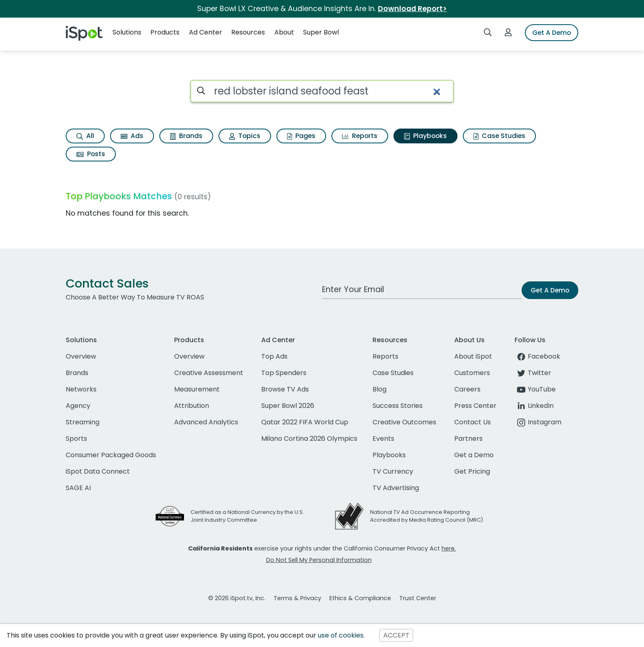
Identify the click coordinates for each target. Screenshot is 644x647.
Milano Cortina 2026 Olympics (309, 439)
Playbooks (425, 136)
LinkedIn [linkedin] (534, 406)
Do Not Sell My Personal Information (319, 560)
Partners (468, 439)
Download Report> (412, 9)
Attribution (192, 406)
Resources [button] (248, 32)
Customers (472, 373)
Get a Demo (474, 455)
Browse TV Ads (285, 389)
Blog (379, 389)
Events (383, 439)
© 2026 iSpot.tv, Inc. (237, 598)
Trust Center (418, 598)
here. (449, 548)
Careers (467, 389)
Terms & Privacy (297, 598)
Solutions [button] (127, 32)
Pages (301, 136)
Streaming (83, 422)
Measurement (197, 389)
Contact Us (473, 422)
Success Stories (398, 406)
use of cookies (341, 635)
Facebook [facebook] (537, 356)
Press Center (475, 406)
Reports (360, 136)
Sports (76, 439)
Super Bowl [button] (321, 32)
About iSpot (473, 356)
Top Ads (274, 356)
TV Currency (393, 471)
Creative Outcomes (404, 422)
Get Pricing (472, 471)
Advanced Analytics (206, 422)
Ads (132, 136)
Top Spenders (284, 373)
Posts (91, 154)
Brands (186, 136)
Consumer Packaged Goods (111, 455)
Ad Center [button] (206, 32)
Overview (81, 356)
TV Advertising (396, 488)
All (85, 136)
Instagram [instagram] (538, 422)
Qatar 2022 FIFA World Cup (305, 422)
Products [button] (165, 32)
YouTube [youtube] (535, 389)
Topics (245, 136)
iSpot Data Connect (98, 471)
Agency (78, 406)
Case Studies (499, 136)
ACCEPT (396, 635)
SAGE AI (78, 488)
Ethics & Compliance (360, 598)
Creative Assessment (209, 373)
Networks (81, 389)
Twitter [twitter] (533, 373)
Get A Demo (552, 33)
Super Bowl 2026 (288, 406)
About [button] (284, 32)
